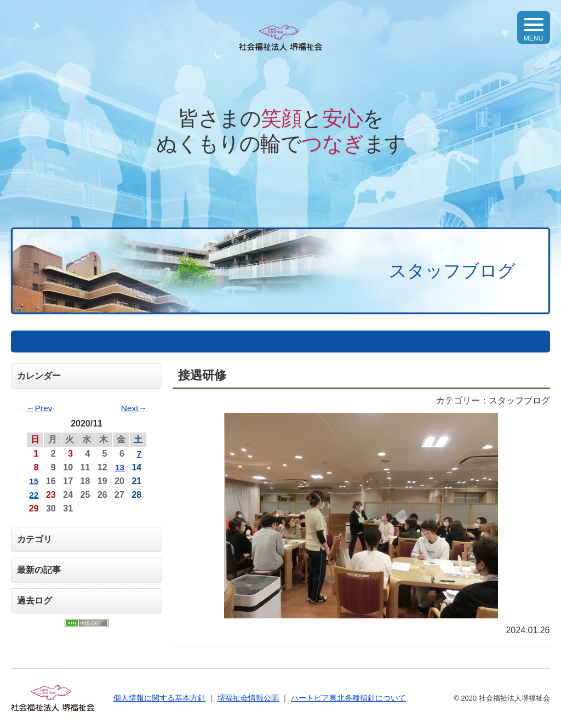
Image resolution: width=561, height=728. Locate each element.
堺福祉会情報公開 (248, 698)
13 (119, 467)
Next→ (133, 408)
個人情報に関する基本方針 (159, 698)
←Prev (40, 408)
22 (34, 495)
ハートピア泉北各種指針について (348, 698)
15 (34, 481)
